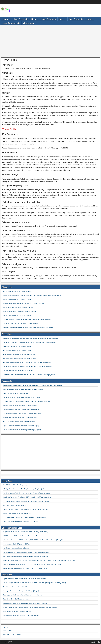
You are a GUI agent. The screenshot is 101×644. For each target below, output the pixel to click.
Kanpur (89, 19)
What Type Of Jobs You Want (12, 634)
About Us (6, 627)
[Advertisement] (50, 42)
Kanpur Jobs (7, 575)
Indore (61, 19)
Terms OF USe (10, 60)
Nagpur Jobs (7, 381)
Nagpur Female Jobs (21, 19)
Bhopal (34, 19)
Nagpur (5, 19)
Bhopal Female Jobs (49, 19)
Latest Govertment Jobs (11, 23)
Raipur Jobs (7, 334)
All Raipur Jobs (28, 23)
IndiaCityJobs (95, 642)
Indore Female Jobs (76, 19)
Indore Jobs (7, 481)
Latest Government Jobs (12, 528)
